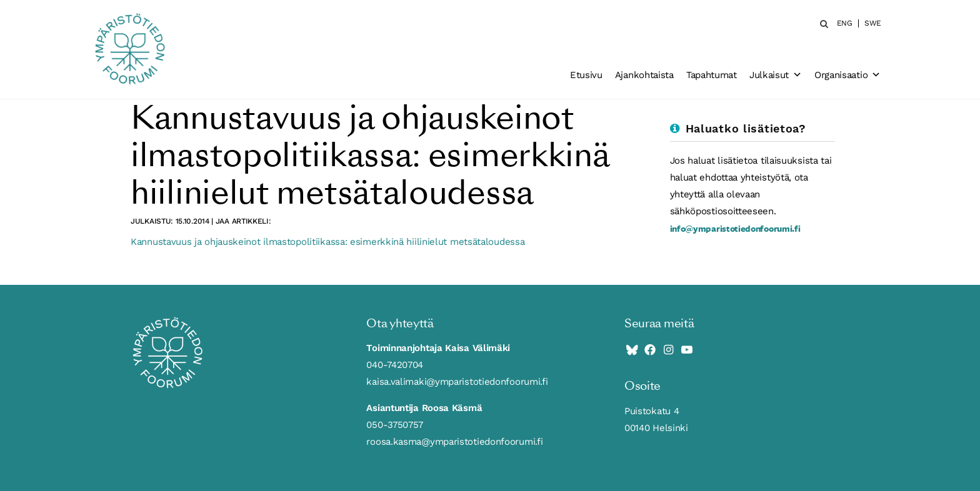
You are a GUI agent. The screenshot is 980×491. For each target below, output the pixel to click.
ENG (845, 23)
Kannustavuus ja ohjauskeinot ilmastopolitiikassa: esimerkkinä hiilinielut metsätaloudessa (327, 242)
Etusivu (586, 75)
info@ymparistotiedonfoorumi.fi (735, 228)
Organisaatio (847, 75)
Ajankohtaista (644, 75)
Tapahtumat (712, 75)
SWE (873, 23)
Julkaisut (776, 75)
